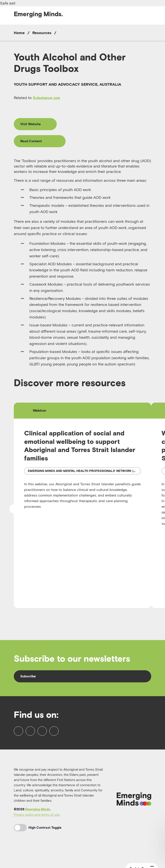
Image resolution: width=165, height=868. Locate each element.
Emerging (38, 14)
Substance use (46, 98)
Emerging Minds (38, 823)
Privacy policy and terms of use (37, 829)
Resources (42, 33)
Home (19, 33)
